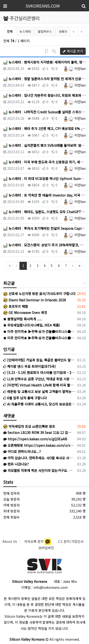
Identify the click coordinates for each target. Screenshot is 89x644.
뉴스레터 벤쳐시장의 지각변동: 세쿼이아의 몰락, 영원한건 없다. (44, 62)
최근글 (9, 283)
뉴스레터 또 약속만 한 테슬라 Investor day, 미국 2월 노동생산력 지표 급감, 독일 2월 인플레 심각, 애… (44, 195)
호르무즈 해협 (16, 306)
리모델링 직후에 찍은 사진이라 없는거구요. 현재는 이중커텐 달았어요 (39, 470)
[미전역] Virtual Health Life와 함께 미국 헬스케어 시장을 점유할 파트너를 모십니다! (39, 385)
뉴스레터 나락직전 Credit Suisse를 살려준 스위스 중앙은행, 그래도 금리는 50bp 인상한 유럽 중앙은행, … (44, 112)
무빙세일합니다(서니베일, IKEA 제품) (32, 325)
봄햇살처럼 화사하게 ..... (23, 319)
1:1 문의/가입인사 (71, 541)
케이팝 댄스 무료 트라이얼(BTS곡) (30, 366)
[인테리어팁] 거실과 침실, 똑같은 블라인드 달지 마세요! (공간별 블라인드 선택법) (39, 360)
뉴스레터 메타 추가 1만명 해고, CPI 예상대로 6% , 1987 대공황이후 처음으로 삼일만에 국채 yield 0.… (44, 129)
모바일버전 (46, 548)
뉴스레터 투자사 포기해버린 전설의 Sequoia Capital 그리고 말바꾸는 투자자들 (44, 228)
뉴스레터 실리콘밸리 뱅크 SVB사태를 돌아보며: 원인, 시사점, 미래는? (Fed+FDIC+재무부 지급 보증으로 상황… (44, 145)
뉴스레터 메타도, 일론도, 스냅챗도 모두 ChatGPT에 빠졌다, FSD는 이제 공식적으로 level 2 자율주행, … (44, 212)
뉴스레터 (25, 31)
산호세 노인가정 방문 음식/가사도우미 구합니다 (39, 294)
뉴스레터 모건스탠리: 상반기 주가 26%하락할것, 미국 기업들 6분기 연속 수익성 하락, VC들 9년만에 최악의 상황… (44, 245)
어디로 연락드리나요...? (22, 451)
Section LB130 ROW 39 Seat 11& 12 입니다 (39, 432)
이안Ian (77, 69)
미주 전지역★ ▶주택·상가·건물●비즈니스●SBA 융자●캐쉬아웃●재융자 (39, 331)
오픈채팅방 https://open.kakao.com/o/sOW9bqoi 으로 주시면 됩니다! (39, 445)
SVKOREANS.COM (43, 6)
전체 (10, 31)
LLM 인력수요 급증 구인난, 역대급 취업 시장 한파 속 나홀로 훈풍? (39, 379)
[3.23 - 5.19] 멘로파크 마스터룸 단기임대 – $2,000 (39, 373)
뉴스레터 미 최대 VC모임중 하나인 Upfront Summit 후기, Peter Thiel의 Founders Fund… (44, 179)
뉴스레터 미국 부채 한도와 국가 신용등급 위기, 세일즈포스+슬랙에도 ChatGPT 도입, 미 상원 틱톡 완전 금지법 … (44, 162)
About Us (10, 541)
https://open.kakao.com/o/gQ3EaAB (35, 439)
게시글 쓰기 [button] (73, 51)
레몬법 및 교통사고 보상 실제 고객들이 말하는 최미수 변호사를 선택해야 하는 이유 (39, 391)
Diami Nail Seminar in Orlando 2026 (35, 300)
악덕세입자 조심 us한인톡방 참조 (29, 426)
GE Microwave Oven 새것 (25, 313)
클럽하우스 (45, 31)
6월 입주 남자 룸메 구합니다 (25, 398)
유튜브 (63, 31)
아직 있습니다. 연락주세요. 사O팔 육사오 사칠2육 (39, 458)
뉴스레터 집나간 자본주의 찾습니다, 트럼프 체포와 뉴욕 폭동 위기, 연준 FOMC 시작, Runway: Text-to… (44, 95)
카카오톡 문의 (34, 541)
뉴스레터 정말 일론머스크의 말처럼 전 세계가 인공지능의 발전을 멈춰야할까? (44, 79)
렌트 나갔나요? (16, 464)
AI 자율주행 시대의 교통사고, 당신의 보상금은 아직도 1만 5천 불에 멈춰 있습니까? (39, 404)
